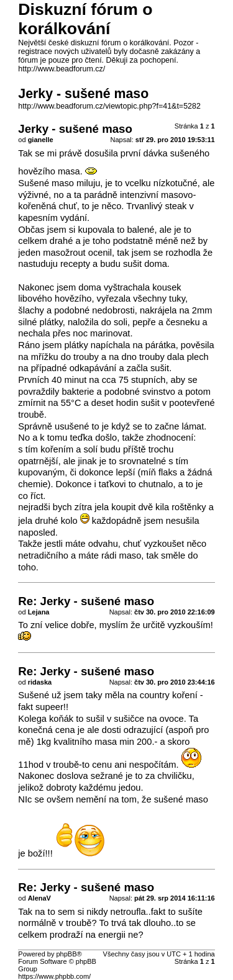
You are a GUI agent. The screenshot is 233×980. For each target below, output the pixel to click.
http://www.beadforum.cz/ (62, 69)
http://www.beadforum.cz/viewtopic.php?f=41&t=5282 (109, 106)
